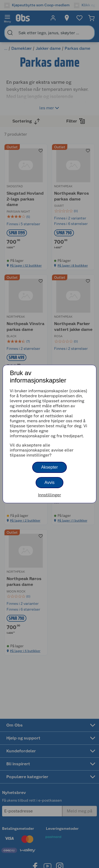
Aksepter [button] (49, 467)
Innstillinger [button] (49, 495)
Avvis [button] (50, 482)
